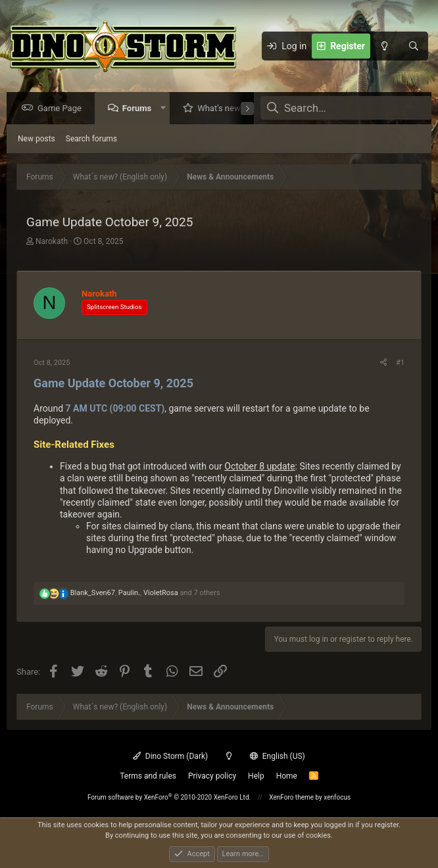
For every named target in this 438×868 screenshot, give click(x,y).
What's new (222, 109)
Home (287, 776)
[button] (166, 109)
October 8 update (259, 467)
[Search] (414, 46)
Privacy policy (212, 776)
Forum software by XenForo (169, 797)
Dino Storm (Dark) (170, 756)
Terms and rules (148, 776)
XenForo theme (291, 797)
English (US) (278, 756)
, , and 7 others (145, 593)
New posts (36, 139)
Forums (140, 109)
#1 (400, 363)
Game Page (63, 109)
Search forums (91, 139)
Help (256, 776)
